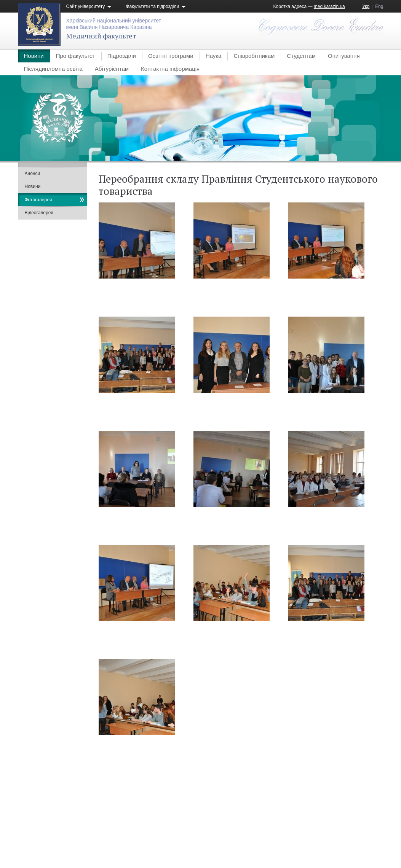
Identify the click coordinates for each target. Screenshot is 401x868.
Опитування (344, 56)
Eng (379, 6)
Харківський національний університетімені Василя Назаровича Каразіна (114, 24)
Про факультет (76, 56)
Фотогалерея (38, 200)
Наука (214, 56)
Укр (366, 6)
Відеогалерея (39, 213)
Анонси (33, 174)
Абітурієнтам (112, 69)
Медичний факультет (101, 36)
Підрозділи (122, 56)
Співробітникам (254, 56)
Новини (34, 56)
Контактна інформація (170, 69)
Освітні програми (171, 56)
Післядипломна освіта (53, 69)
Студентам (301, 56)
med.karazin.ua (329, 6)
